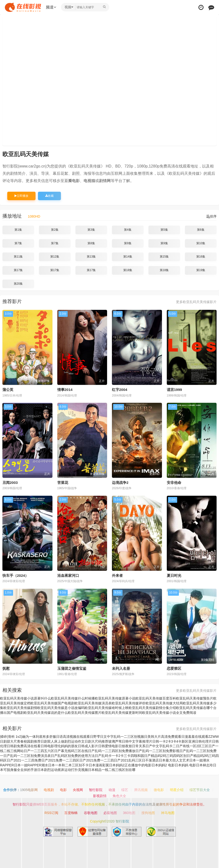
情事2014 (65, 390)
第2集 (55, 230)
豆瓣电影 (72, 181)
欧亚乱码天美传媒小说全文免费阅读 (169, 713)
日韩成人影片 (88, 746)
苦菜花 (63, 483)
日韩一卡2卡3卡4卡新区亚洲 (174, 741)
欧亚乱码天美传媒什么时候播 (73, 698)
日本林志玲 (204, 765)
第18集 (128, 270)
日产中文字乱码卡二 (161, 746)
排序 (212, 216)
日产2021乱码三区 (128, 760)
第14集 (128, 257)
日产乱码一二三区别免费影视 (157, 751)
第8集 (91, 243)
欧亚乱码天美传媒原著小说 (115, 698)
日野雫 (95, 737)
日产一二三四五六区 (39, 751)
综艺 (125, 790)
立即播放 (21, 196)
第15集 (164, 257)
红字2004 (120, 390)
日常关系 (139, 746)
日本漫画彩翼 (99, 765)
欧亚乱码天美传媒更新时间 (122, 713)
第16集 (201, 257)
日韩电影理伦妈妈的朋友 (59, 746)
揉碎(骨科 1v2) (11, 737)
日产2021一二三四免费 (24, 760)
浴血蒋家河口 (68, 575)
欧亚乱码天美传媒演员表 (93, 703)
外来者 (117, 575)
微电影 (159, 790)
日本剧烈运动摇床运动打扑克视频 (63, 770)
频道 (51, 7)
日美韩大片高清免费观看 (163, 737)
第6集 (201, 230)
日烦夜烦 (125, 746)
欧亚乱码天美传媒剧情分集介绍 (152, 708)
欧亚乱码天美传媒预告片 (195, 698)
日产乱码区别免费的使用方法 (73, 756)
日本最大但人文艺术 (174, 760)
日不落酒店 (150, 760)
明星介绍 (177, 790)
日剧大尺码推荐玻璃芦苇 (103, 741)
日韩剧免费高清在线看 (24, 746)
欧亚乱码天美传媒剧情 (20, 708)
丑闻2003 (10, 483)
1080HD (34, 216)
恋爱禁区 (174, 668)
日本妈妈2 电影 (163, 765)
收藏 (49, 196)
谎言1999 (174, 390)
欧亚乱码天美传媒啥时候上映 (107, 708)
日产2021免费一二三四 (97, 760)
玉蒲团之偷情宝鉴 (72, 668)
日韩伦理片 (204, 741)
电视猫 (89, 181)
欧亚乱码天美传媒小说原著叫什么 (25, 698)
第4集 (128, 230)
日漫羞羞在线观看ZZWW (200, 737)
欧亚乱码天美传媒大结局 (164, 703)
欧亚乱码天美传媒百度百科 (156, 698)
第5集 (164, 230)
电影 (63, 790)
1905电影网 (29, 790)
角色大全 (119, 796)
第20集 (18, 284)
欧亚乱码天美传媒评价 (129, 703)
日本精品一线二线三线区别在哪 (112, 770)
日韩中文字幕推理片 (137, 741)
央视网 (78, 790)
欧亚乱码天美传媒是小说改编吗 (61, 708)
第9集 (128, 243)
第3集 (91, 230)
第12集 (55, 257)
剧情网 (105, 181)
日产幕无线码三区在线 (71, 751)
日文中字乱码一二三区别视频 (122, 737)
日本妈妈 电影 (185, 765)
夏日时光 (174, 575)
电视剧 (49, 790)
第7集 (18, 243)
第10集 (201, 243)
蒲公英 (8, 390)
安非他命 (174, 483)
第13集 (91, 257)
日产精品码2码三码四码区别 (165, 756)
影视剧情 (100, 796)
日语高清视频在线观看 (73, 737)
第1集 (18, 230)
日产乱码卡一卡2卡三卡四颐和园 (119, 756)
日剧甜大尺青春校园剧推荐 (20, 741)
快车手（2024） (15, 575)
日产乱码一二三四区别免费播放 (112, 751)
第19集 (201, 270)
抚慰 (6, 668)
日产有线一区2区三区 (192, 746)
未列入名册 (121, 668)
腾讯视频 (141, 790)
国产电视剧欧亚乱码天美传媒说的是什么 (37, 713)
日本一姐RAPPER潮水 (31, 765)
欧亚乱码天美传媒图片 (85, 713)
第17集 (18, 270)
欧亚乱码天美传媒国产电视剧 (52, 703)
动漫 (112, 790)
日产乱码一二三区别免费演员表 (27, 756)
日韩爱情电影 (108, 746)
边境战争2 (120, 483)
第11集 (18, 257)
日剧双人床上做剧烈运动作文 (63, 741)
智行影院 (96, 790)
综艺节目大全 (200, 790)
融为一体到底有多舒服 (39, 737)
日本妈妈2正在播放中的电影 (130, 765)
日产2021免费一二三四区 (60, 760)
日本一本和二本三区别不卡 (68, 765)
